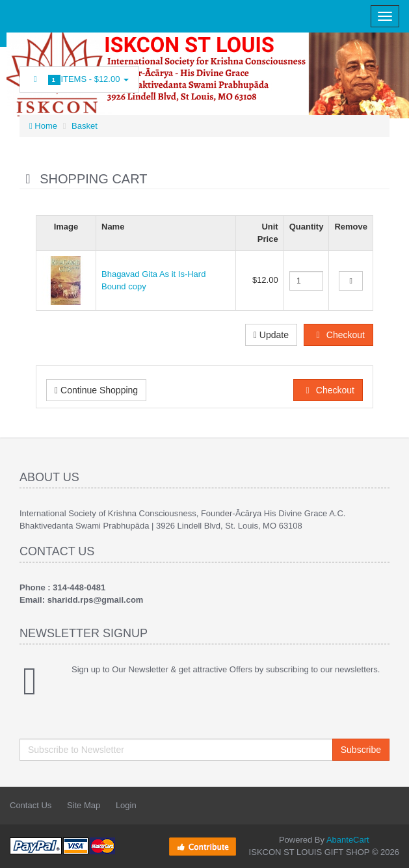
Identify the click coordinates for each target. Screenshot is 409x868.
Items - (79, 80)
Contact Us (31, 805)
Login (126, 805)
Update (271, 335)
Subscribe (361, 750)
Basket (85, 126)
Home (43, 126)
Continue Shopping (96, 390)
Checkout (338, 335)
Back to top (387, 848)
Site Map (84, 805)
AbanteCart (348, 840)
